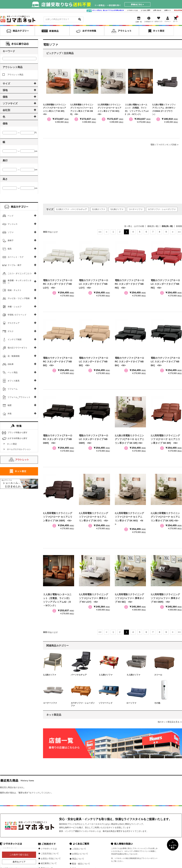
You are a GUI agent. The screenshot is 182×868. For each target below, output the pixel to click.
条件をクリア (19, 862)
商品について (78, 859)
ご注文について (79, 849)
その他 (157, 703)
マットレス (13, 224)
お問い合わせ (157, 10)
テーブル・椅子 (15, 265)
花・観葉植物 (14, 356)
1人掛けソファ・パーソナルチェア (71, 209)
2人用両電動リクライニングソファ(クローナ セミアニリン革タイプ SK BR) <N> (165, 439)
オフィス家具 (14, 381)
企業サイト (168, 10)
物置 (10, 405)
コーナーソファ (136, 209)
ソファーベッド (106, 703)
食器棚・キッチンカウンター (20, 282)
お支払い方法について (51, 859)
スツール (158, 675)
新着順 (179, 226)
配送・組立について (81, 864)
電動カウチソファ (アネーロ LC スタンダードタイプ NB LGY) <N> (94, 284)
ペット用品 (13, 372)
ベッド (11, 216)
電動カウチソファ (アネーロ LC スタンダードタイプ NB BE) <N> (94, 362)
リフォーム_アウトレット (19, 397)
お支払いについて (80, 854)
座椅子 (11, 240)
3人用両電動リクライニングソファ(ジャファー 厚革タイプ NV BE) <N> (129, 598)
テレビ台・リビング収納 (19, 298)
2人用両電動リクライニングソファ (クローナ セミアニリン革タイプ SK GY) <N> (94, 517)
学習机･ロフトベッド (17, 315)
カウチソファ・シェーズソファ (162, 209)
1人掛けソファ (50, 675)
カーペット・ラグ (16, 257)
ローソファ (131, 703)
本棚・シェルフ (15, 307)
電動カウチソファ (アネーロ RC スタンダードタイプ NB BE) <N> (58, 362)
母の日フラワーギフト (18, 348)
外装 (10, 414)
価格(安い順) (153, 226)
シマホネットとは (132, 10)
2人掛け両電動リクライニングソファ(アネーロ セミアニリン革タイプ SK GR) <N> (129, 439)
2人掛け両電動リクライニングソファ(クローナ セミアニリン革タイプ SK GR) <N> (165, 517)
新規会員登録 (178, 10)
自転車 (11, 364)
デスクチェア (14, 323)
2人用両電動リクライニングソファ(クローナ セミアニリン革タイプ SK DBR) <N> (58, 517)
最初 (100, 232)
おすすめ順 (139, 226)
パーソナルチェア (79, 675)
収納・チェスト (15, 290)
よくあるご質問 (145, 10)
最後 (179, 232)
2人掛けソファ (99, 209)
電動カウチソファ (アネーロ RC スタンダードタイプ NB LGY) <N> (58, 284)
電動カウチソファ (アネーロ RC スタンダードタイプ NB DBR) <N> (58, 439)
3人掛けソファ (117, 209)
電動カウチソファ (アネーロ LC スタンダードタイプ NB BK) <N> (165, 362)
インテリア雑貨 (15, 339)
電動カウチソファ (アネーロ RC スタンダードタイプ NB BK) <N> (129, 362)
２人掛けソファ (106, 675)
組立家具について (49, 863)
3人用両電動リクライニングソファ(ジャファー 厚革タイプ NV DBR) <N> (165, 598)
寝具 (10, 249)
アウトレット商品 (13, 75)
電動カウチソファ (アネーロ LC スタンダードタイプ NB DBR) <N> (94, 439)
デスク (11, 331)
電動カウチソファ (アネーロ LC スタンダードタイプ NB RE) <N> (165, 284)
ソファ (11, 232)
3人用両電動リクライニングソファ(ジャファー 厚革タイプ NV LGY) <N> (94, 598)
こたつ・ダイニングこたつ (20, 273)
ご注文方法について (50, 854)
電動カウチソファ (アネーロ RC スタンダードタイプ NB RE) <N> (129, 284)
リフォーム (13, 389)
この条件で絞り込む (19, 855)
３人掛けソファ (133, 675)
